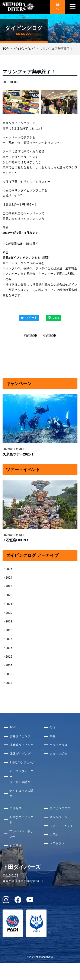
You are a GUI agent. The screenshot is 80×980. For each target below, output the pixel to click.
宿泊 (52, 727)
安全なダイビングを (21, 820)
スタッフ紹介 (58, 754)
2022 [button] (7, 595)
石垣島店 (16, 845)
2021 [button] (7, 604)
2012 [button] (7, 683)
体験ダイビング (20, 754)
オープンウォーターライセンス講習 (21, 776)
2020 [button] (7, 613)
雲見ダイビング (20, 736)
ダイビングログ (24, 49)
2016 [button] (7, 648)
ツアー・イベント (61, 826)
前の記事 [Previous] (31, 336)
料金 (52, 736)
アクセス (16, 808)
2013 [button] (7, 674)
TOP (6, 49)
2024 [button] (7, 578)
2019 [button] (7, 621)
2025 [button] (7, 569)
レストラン (57, 843)
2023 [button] (7, 586)
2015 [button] (7, 657)
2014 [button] (7, 665)
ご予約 (54, 835)
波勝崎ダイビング (22, 745)
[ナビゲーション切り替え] (73, 7)
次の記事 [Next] (49, 336)
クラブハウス (58, 745)
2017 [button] (7, 639)
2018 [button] (7, 630)
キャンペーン (58, 817)
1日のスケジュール (22, 762)
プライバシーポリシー (21, 834)
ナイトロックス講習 (21, 793)
